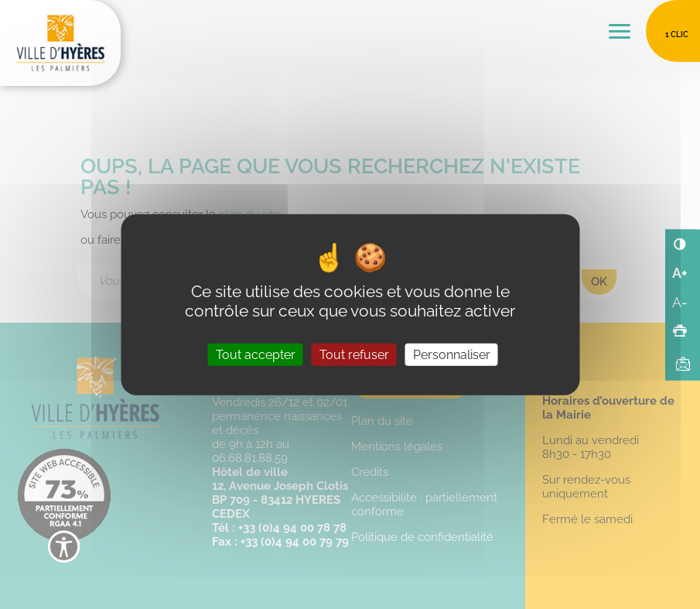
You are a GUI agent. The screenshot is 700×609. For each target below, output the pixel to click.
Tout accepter (256, 355)
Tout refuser (354, 355)
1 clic (677, 34)
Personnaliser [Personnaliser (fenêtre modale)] (452, 355)
